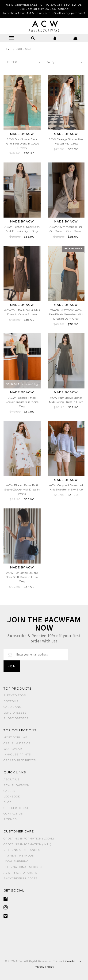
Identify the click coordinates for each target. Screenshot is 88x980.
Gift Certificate (17, 808)
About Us (11, 779)
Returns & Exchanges (22, 850)
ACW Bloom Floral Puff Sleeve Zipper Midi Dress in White (22, 489)
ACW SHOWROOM (17, 785)
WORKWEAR (13, 749)
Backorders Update (21, 878)
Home (7, 49)
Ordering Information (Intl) (27, 844)
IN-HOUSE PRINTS (17, 754)
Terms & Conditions (67, 961)
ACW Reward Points (20, 873)
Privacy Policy (44, 967)
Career (10, 791)
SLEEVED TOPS (15, 695)
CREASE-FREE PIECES (20, 760)
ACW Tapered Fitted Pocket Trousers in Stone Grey (22, 402)
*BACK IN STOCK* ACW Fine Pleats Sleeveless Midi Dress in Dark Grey (66, 314)
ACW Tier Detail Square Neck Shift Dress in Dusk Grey (22, 577)
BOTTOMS (11, 701)
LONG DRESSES (15, 713)
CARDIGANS (12, 707)
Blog (8, 802)
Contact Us (13, 814)
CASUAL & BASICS (17, 743)
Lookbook (12, 797)
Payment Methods (19, 856)
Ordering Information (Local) (29, 839)
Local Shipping (16, 861)
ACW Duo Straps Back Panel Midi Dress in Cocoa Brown (22, 143)
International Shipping (24, 867)
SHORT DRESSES (16, 718)
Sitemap (10, 819)
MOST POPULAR (15, 737)
